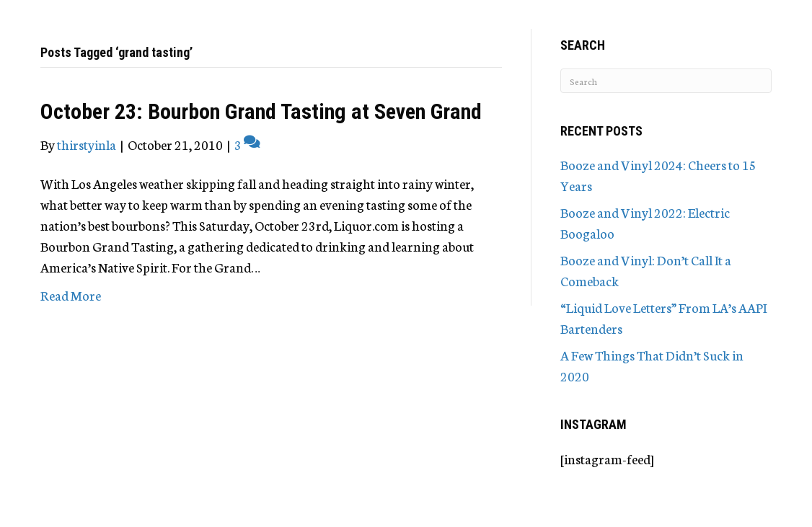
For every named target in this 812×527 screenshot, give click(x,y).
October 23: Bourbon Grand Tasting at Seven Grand (261, 111)
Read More (71, 295)
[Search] (666, 81)
